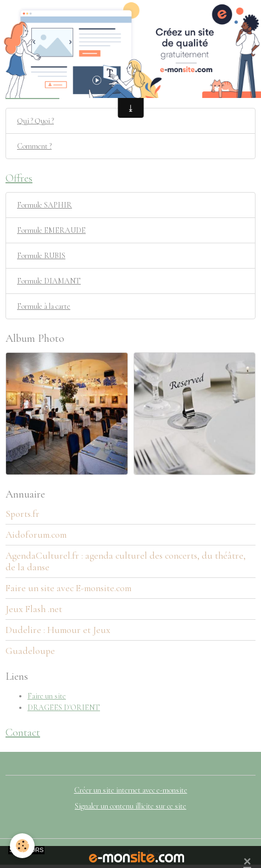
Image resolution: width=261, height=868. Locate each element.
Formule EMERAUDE (51, 230)
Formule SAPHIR (45, 205)
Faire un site (47, 696)
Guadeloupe (30, 651)
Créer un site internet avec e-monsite (131, 790)
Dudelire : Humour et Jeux (58, 630)
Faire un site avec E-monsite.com (68, 588)
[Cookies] (22, 846)
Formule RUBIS (41, 256)
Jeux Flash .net (34, 609)
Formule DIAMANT (49, 281)
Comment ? (34, 146)
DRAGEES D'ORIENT (64, 708)
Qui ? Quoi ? (35, 121)
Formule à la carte (44, 306)
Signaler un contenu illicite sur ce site (130, 806)
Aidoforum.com (36, 535)
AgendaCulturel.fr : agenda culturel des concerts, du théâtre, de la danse (126, 561)
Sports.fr (23, 514)
